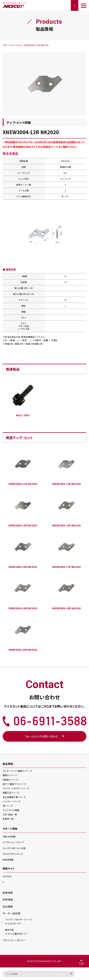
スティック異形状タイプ (16, 932)
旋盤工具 (11, 792)
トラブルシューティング (13, 842)
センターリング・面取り (17, 771)
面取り (10, 775)
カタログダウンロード (13, 854)
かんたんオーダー (18, 921)
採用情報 (8, 899)
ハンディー (12, 801)
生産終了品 (8, 819)
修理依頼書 (8, 860)
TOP (82, 962)
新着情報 (8, 893)
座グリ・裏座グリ (14, 784)
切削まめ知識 (9, 836)
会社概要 (8, 906)
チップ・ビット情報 (11, 810)
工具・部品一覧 (10, 814)
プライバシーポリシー (15, 940)
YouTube (7, 876)
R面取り (10, 780)
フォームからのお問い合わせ (44, 736)
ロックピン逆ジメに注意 (14, 848)
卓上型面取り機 (14, 797)
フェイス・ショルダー (16, 788)
